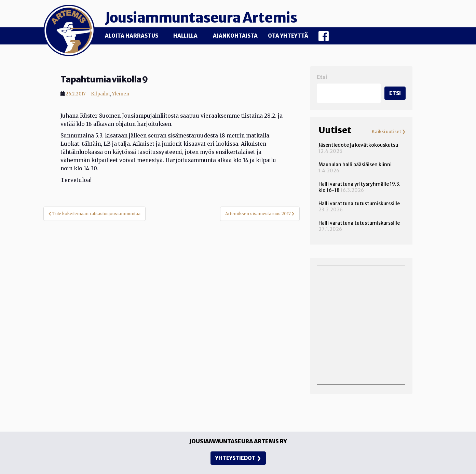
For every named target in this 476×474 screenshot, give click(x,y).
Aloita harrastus (132, 36)
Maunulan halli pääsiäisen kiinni (355, 164)
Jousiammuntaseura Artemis (201, 18)
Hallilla (185, 36)
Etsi (322, 77)
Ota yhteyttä (288, 36)
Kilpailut (100, 94)
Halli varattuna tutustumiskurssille (359, 203)
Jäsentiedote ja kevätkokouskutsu (358, 145)
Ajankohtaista (235, 36)
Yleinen (121, 94)
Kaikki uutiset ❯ (389, 132)
